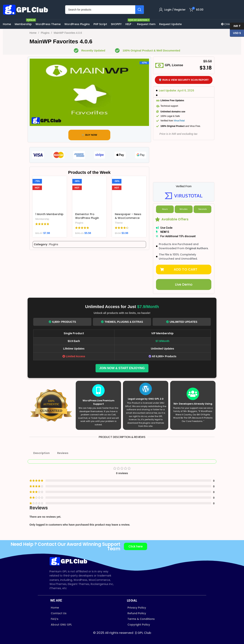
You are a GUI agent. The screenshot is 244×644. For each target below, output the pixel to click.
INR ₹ (235, 26)
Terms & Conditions (141, 619)
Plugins (46, 33)
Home (33, 33)
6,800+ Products (62, 322)
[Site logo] (26, 9)
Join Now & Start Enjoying (122, 368)
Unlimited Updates (182, 322)
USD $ (235, 33)
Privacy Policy (137, 608)
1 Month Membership (49, 214)
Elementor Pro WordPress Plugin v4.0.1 (87, 218)
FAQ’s (55, 619)
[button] (184, 269)
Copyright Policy (139, 625)
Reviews (63, 453)
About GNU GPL (61, 625)
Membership (42, 219)
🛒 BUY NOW (89, 135)
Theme (119, 223)
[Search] (105, 10)
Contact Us (59, 613)
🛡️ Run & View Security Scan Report (184, 80)
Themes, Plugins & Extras (122, 322)
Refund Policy (137, 613)
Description (41, 453)
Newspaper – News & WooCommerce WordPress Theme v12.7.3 (128, 220)
